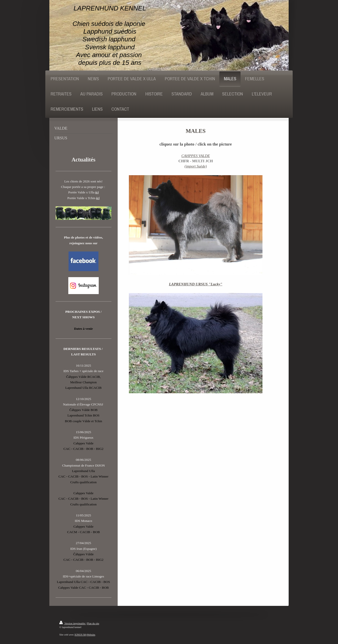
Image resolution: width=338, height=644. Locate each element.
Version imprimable (73, 623)
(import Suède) (196, 166)
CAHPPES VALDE (196, 156)
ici (97, 192)
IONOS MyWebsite (85, 635)
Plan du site (93, 623)
